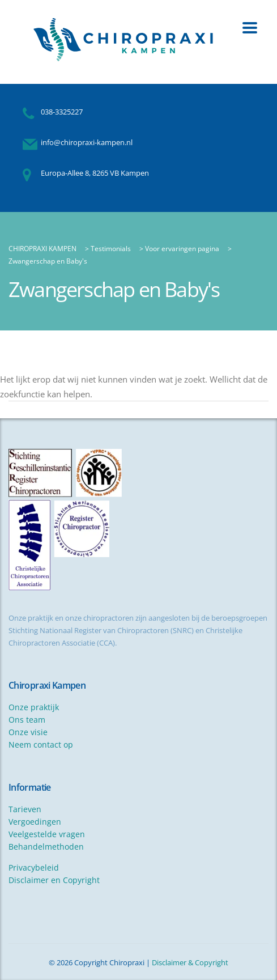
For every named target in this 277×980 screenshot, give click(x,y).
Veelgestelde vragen (47, 834)
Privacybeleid (34, 867)
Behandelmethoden (46, 847)
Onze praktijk (34, 707)
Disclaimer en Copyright (54, 880)
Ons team (27, 720)
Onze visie (28, 732)
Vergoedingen (35, 822)
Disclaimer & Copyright (190, 962)
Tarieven (25, 809)
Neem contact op (41, 744)
